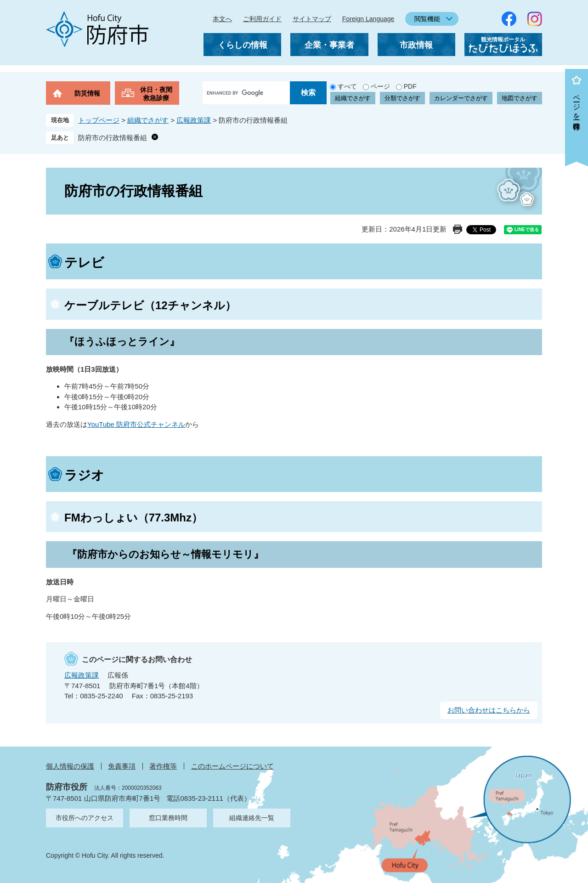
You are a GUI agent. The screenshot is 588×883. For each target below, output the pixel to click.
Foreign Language (368, 19)
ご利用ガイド (262, 19)
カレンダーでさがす (461, 98)
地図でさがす (520, 98)
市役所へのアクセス (85, 818)
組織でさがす (353, 98)
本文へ (222, 19)
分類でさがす (402, 98)
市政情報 (416, 45)
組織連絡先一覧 (252, 818)
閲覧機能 (427, 19)
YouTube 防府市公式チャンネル (136, 424)
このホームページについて (232, 766)
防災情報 (87, 93)
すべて (347, 86)
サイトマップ (312, 19)
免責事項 (122, 766)
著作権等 (163, 766)
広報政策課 (194, 120)
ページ (380, 86)
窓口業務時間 (168, 818)
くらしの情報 (243, 45)
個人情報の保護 (70, 766)
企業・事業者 (329, 45)
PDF (410, 86)
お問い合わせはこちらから (489, 710)
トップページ (99, 120)
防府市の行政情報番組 (113, 138)
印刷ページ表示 (458, 229)
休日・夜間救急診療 (156, 94)
